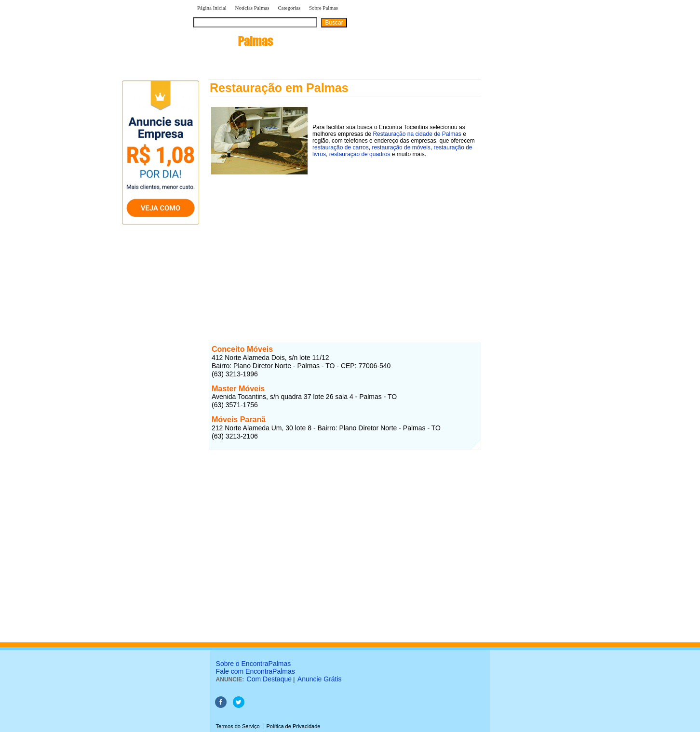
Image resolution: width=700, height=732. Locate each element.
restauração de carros (341, 147)
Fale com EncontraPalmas (256, 671)
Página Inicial (212, 8)
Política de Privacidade (293, 726)
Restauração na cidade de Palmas (417, 134)
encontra (234, 41)
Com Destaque (269, 679)
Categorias (289, 8)
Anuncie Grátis (320, 679)
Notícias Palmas (252, 8)
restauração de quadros (360, 154)
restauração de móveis (401, 147)
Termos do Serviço (238, 726)
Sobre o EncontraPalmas (254, 664)
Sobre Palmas (323, 8)
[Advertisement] (345, 244)
